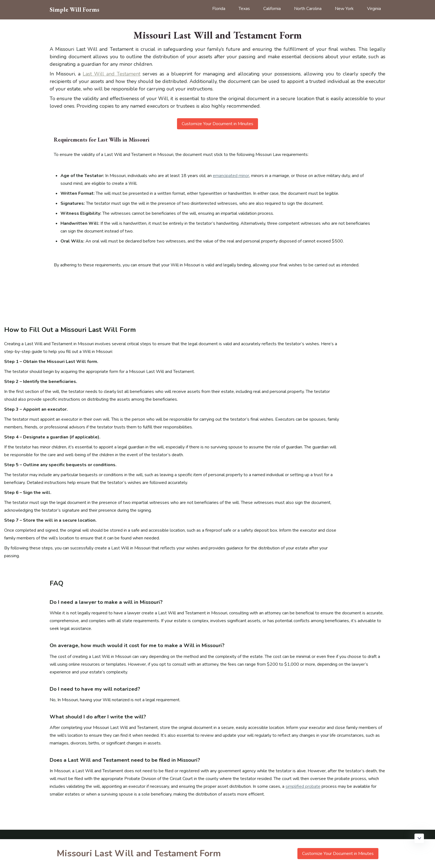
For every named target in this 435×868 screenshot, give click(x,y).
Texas (244, 9)
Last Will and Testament (112, 74)
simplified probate (303, 786)
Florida (219, 9)
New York (344, 9)
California (272, 9)
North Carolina (308, 9)
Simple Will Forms (74, 10)
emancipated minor (231, 176)
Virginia (374, 9)
